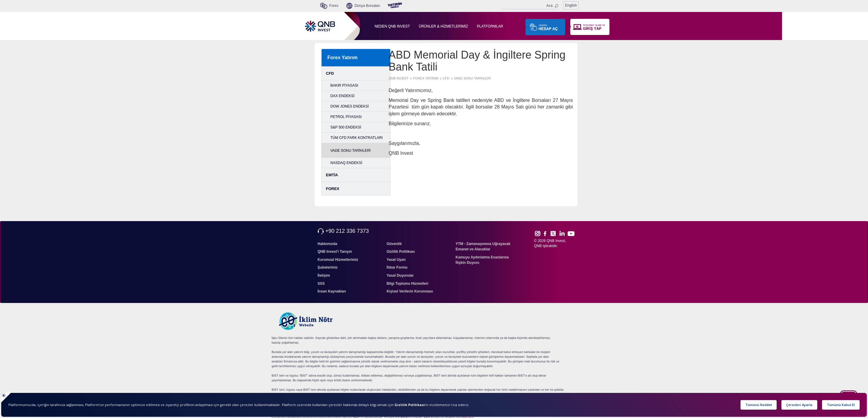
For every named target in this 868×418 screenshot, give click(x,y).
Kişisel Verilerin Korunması (410, 291)
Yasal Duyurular (400, 275)
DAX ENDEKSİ (343, 96)
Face (547, 233)
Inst (537, 233)
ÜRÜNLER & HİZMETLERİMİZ (444, 26)
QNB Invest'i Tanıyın (335, 252)
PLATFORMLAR (490, 26)
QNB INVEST (399, 78)
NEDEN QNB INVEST (392, 26)
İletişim (324, 275)
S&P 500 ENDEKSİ (346, 127)
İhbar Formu (397, 267)
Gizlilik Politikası (401, 252)
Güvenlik (394, 244)
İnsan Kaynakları (332, 291)
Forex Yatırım (343, 58)
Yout (571, 234)
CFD (330, 73)
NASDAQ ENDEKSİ (347, 163)
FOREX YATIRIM (425, 78)
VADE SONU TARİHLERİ (351, 151)
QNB (538, 246)
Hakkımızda (328, 244)
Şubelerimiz (328, 267)
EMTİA (332, 175)
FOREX (333, 189)
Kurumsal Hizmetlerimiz (338, 260)
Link (562, 233)
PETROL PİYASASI (346, 117)
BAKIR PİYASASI (344, 85)
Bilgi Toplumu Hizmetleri (408, 284)
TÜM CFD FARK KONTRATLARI (357, 138)
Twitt (556, 233)
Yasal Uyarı (396, 260)
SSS (321, 284)
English (571, 5)
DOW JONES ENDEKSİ (350, 106)
